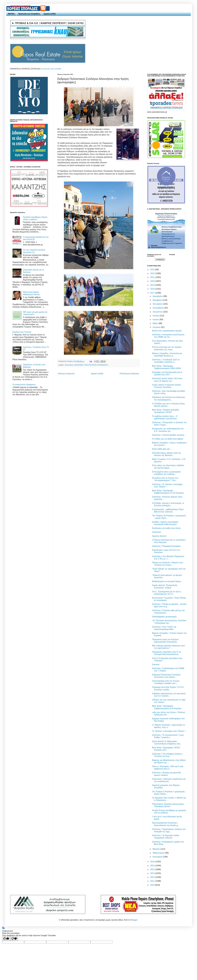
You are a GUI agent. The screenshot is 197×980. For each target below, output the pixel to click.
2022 (153, 273)
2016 (153, 862)
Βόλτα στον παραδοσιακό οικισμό (167, 331)
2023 (153, 270)
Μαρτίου (157, 849)
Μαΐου (156, 323)
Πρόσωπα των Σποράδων (29, 14)
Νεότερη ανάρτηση (66, 374)
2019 (153, 285)
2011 (153, 881)
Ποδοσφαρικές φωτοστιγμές (164, 617)
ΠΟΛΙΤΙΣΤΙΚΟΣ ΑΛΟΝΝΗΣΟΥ (96, 365)
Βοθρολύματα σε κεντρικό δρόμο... (167, 581)
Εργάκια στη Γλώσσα (22, 332)
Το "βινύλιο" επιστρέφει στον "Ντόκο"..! (169, 731)
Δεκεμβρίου (158, 296)
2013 (153, 873)
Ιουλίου (156, 316)
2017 (153, 293)
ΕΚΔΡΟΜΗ (79, 365)
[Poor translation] (14, 939)
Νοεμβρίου (158, 300)
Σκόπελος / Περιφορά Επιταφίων (167, 546)
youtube (58, 69)
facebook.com (48, 69)
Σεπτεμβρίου (159, 308)
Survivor (156, 664)
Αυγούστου (158, 312)
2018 (153, 289)
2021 (153, 277)
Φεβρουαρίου (159, 853)
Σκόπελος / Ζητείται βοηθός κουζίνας (168, 435)
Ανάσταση (157, 532)
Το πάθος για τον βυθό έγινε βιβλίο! (168, 439)
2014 (153, 869)
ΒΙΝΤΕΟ (11, 14)
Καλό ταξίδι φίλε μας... (162, 449)
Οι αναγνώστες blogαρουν (24, 385)
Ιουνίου (156, 320)
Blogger (134, 920)
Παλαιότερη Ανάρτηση (129, 374)
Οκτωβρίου (158, 304)
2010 (153, 885)
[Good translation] (6, 939)
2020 (153, 281)
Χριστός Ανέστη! (159, 536)
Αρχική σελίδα (50, 14)
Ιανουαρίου (158, 857)
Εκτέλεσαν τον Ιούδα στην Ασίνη (166, 528)
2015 (153, 866)
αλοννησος (69, 365)
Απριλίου (157, 327)
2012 (153, 877)
